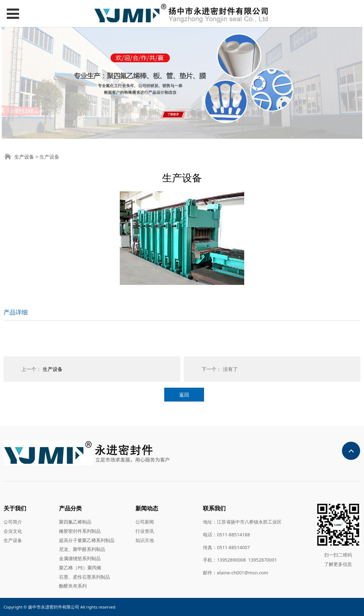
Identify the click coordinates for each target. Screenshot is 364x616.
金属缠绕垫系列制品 (80, 558)
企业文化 (13, 531)
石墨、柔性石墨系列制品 (84, 577)
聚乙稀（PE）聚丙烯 (80, 568)
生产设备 (24, 157)
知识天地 (145, 540)
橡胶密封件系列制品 (80, 531)
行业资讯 (145, 531)
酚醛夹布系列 (73, 586)
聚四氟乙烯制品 (75, 522)
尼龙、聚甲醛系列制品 (82, 549)
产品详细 (16, 312)
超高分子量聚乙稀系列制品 (87, 540)
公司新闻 (145, 522)
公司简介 (13, 522)
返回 (184, 395)
